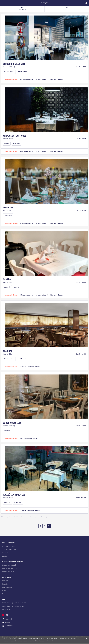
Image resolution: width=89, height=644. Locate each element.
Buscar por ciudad (9, 632)
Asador (7, 144)
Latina (16, 287)
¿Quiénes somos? (9, 613)
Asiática (7, 431)
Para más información (47, 641)
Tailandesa (8, 215)
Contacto (6, 620)
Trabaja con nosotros (10, 616)
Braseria (7, 287)
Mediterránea (9, 72)
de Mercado (22, 72)
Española (16, 144)
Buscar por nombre (9, 635)
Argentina (18, 503)
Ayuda (4, 623)
